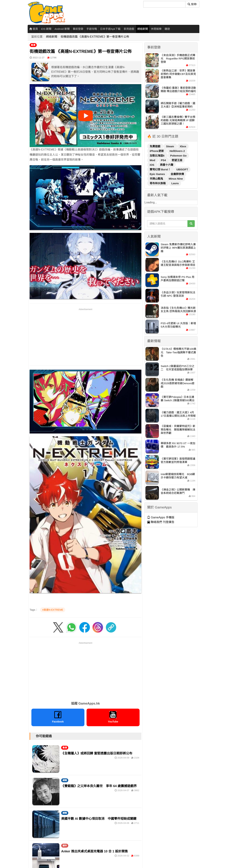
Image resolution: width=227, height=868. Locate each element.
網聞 (65, 780)
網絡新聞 (143, 29)
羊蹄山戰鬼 (157, 179)
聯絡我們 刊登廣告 (161, 522)
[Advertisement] (85, 336)
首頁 (34, 29)
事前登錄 (78, 29)
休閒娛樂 (156, 29)
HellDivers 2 (177, 151)
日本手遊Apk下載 (110, 29)
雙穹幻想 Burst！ (161, 169)
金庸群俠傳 (177, 174)
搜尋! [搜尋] (192, 4)
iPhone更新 (157, 151)
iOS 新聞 (46, 29)
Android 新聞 (62, 29)
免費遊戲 (155, 146)
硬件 (65, 846)
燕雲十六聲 (167, 165)
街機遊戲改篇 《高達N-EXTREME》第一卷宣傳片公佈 (95, 37)
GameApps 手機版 (161, 517)
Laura (175, 183)
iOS (152, 165)
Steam (170, 146)
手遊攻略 (92, 29)
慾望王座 (177, 160)
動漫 (33, 45)
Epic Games (158, 174)
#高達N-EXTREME (53, 610)
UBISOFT (182, 169)
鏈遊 (167, 29)
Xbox (183, 146)
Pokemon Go (178, 156)
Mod (153, 160)
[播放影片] (85, 116)
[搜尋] (164, 4)
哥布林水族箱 (158, 183)
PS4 (164, 160)
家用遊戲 (129, 29)
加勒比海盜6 (157, 156)
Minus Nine (176, 179)
